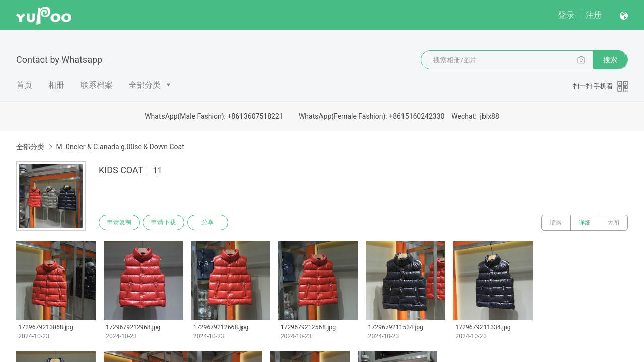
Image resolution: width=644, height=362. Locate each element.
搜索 (610, 60)
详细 (585, 223)
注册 (594, 15)
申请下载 (165, 223)
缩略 (556, 223)
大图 (613, 223)
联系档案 (97, 85)
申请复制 (120, 223)
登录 (566, 15)
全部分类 (145, 85)
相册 (56, 85)
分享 (210, 223)
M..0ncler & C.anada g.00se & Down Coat (120, 147)
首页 (24, 85)
